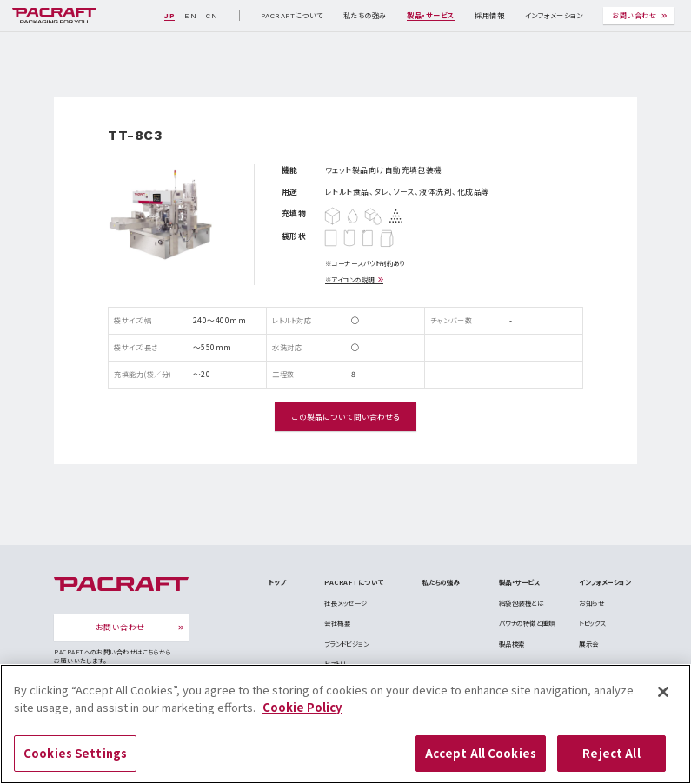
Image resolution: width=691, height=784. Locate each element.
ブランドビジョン (346, 644)
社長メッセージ (345, 603)
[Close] (663, 700)
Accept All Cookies (481, 761)
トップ (277, 582)
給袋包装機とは (521, 603)
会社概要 (337, 623)
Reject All (611, 761)
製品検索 (512, 644)
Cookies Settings (75, 761)
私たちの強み (365, 16)
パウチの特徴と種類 (527, 623)
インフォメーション (554, 16)
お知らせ (591, 603)
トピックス (592, 623)
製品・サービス (430, 16)
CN (212, 16)
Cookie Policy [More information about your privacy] (302, 715)
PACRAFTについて (292, 16)
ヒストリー (338, 664)
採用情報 (489, 16)
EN (190, 16)
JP (169, 16)
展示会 (588, 644)
